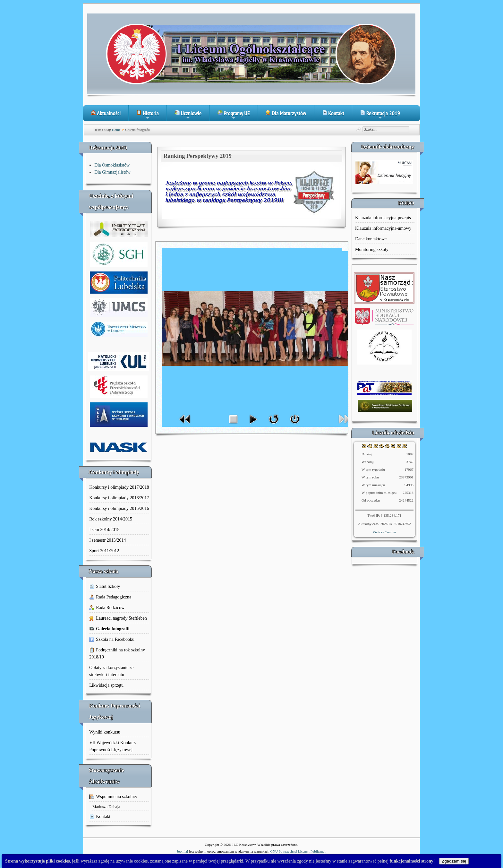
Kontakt (333, 113)
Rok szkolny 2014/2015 (111, 519)
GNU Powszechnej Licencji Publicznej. (298, 851)
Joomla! (182, 851)
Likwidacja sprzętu (106, 685)
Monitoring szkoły (372, 249)
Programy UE (234, 115)
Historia (148, 115)
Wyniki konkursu (105, 732)
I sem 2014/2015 (104, 530)
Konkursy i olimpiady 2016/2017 (119, 498)
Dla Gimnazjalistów (112, 172)
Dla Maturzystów (286, 113)
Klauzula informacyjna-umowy (383, 228)
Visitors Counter (385, 532)
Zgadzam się (454, 861)
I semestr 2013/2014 (107, 540)
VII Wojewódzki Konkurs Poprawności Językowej (112, 746)
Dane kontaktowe (371, 239)
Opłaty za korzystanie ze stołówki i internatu (111, 671)
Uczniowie (188, 115)
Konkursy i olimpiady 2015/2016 (119, 508)
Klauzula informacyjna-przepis (383, 218)
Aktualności (106, 113)
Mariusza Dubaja (106, 807)
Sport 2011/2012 (104, 551)
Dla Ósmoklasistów (112, 165)
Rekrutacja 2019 (380, 115)
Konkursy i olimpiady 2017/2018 (119, 487)
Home (116, 130)
